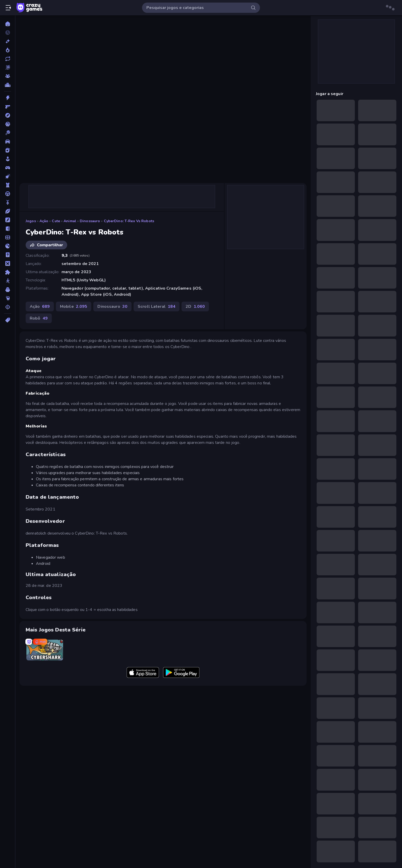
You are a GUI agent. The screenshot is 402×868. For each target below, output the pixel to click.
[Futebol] (8, 237)
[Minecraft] (8, 263)
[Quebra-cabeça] (8, 272)
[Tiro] (8, 307)
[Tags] (8, 320)
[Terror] (8, 290)
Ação (44, 221)
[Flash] (8, 220)
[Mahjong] (8, 255)
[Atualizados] (8, 59)
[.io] (8, 246)
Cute (56, 221)
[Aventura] (8, 115)
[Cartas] (8, 150)
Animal (70, 221)
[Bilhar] (8, 133)
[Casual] (8, 159)
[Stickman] (8, 281)
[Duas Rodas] (8, 202)
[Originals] (8, 67)
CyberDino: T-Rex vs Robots (129, 221)
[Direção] (8, 194)
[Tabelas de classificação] (8, 85)
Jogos (31, 221)
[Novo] (8, 41)
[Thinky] (8, 298)
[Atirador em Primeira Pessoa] (8, 107)
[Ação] (8, 98)
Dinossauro (90, 221)
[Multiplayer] (8, 76)
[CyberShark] (45, 650)
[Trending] (8, 50)
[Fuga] (8, 229)
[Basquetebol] (8, 124)
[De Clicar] (8, 176)
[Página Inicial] (8, 24)
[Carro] (8, 141)
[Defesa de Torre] (8, 185)
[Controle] (8, 168)
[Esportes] (8, 211)
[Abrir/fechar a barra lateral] (8, 8)
